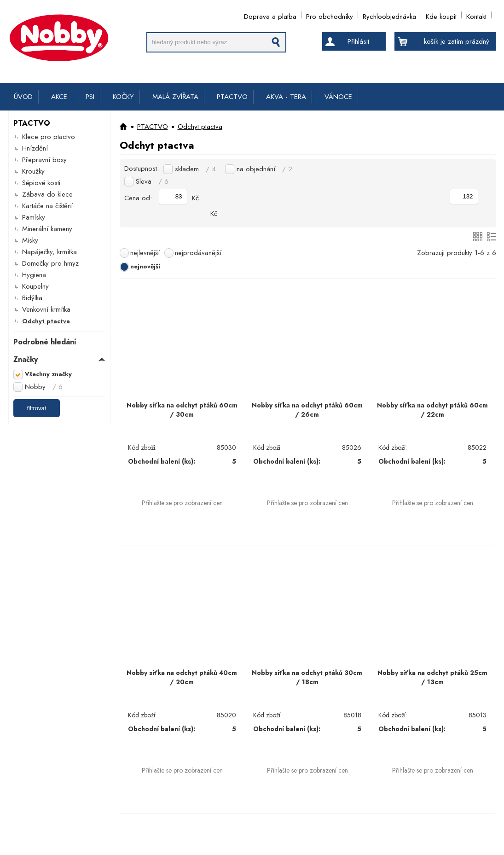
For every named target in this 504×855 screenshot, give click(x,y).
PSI (90, 97)
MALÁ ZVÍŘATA (175, 97)
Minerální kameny (47, 229)
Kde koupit (441, 15)
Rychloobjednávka (389, 15)
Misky (30, 240)
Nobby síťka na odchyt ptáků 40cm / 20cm (182, 677)
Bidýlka (32, 298)
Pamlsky (34, 217)
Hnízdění (35, 148)
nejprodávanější (198, 253)
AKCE (59, 97)
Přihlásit (358, 41)
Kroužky (33, 171)
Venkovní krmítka (46, 309)
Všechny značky (48, 374)
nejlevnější (145, 253)
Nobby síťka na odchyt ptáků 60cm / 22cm (432, 410)
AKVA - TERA (286, 97)
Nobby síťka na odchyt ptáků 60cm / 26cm (307, 410)
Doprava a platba (270, 15)
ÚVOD (23, 97)
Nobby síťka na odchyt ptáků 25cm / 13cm (432, 677)
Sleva (152, 181)
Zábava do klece (47, 194)
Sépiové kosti (41, 183)
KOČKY (123, 97)
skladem (195, 169)
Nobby (44, 387)
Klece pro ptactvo (49, 137)
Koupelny (35, 286)
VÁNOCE (338, 97)
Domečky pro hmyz (50, 263)
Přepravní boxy (44, 160)
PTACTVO (232, 97)
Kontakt (476, 15)
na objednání (264, 169)
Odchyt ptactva (46, 321)
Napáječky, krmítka (49, 252)
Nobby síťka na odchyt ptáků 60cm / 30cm (182, 410)
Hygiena (34, 275)
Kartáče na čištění (47, 206)
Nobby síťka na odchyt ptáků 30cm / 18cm (307, 677)
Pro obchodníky (330, 15)
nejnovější (145, 266)
